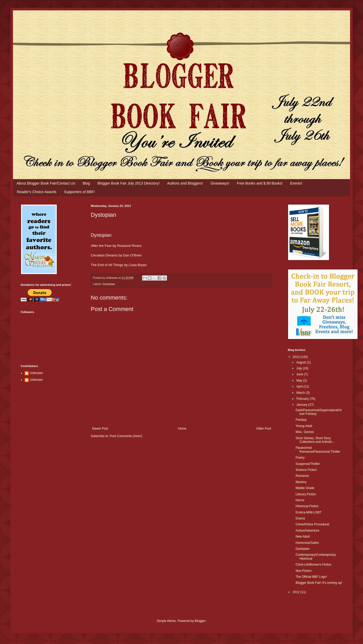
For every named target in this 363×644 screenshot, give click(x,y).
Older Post (264, 429)
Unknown (36, 373)
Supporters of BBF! (79, 192)
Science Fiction (306, 470)
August (302, 362)
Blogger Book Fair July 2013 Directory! (129, 183)
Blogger (200, 621)
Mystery (301, 482)
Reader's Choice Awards (37, 192)
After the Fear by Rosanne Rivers (116, 246)
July (300, 368)
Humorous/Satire (307, 543)
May (300, 381)
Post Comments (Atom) (126, 436)
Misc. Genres (305, 432)
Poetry (300, 458)
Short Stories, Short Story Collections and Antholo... (315, 440)
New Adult (303, 537)
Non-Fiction (303, 571)
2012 (297, 592)
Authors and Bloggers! (185, 183)
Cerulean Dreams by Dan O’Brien (116, 255)
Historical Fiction (307, 506)
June (300, 374)
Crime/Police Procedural (312, 524)
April (300, 387)
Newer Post (100, 429)
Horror (300, 500)
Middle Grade (305, 488)
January (302, 405)
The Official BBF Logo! (311, 577)
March (301, 393)
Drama (300, 518)
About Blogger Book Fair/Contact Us (46, 183)
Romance (302, 476)
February (303, 399)
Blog (86, 183)
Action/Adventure (307, 531)
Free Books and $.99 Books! (260, 183)
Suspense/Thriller (308, 464)
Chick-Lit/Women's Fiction (313, 565)
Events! (296, 183)
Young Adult (304, 426)
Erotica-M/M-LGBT (309, 512)
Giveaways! (220, 183)
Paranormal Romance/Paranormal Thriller (318, 450)
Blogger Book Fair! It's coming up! (319, 583)
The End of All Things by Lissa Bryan (119, 265)
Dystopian (109, 284)
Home (182, 429)
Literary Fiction (306, 494)
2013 (297, 357)
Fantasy (301, 420)
